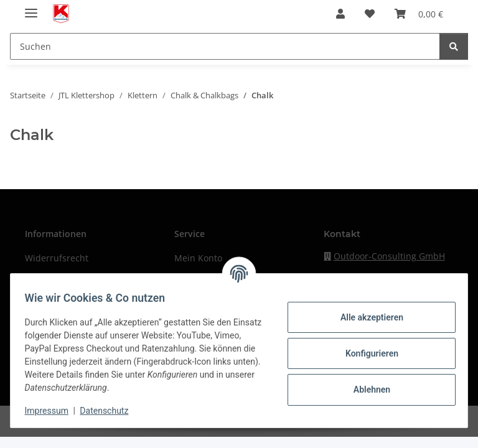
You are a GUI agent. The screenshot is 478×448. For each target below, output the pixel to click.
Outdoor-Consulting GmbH (389, 256)
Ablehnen (366, 390)
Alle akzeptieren (366, 317)
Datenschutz (110, 411)
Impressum (52, 411)
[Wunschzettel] (370, 14)
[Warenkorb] (419, 14)
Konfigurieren (366, 353)
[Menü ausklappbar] (31, 8)
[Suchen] (225, 46)
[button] (340, 14)
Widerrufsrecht (57, 258)
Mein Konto (198, 258)
